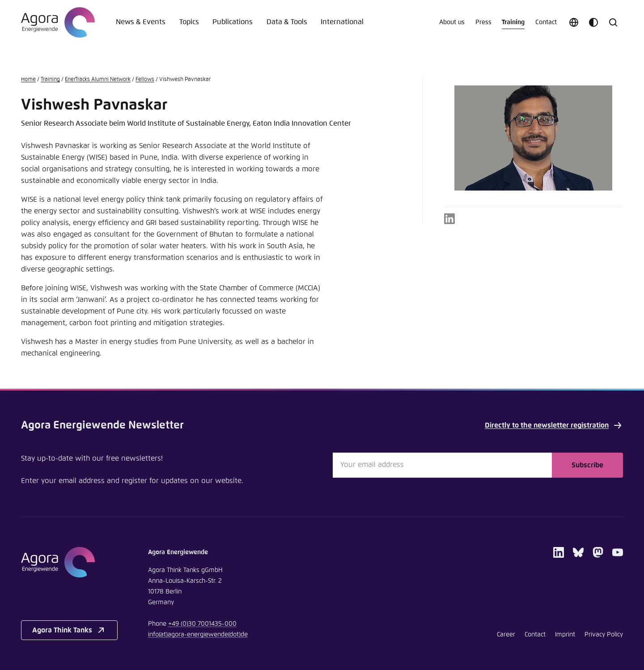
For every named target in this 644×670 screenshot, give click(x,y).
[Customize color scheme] (593, 22)
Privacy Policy (604, 635)
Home (28, 80)
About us (452, 22)
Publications (233, 22)
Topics (189, 22)
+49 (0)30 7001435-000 (202, 624)
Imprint (565, 635)
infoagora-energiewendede (198, 635)
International (342, 22)
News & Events (141, 22)
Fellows (145, 80)
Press (483, 22)
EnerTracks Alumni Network (98, 80)
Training (513, 22)
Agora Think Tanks (69, 630)
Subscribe (587, 465)
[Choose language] (574, 22)
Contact (546, 22)
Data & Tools (287, 22)
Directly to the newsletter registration (554, 425)
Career (506, 635)
